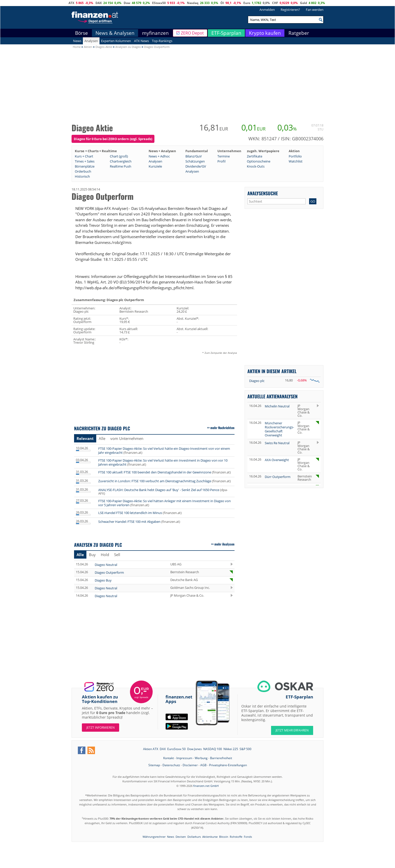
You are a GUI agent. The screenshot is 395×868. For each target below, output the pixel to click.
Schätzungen (195, 161)
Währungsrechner (154, 837)
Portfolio (295, 156)
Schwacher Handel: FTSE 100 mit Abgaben (129, 522)
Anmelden (267, 10)
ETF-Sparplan (226, 33)
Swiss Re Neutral (277, 443)
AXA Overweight (277, 460)
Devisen (181, 837)
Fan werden (315, 10)
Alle (102, 438)
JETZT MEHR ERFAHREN (292, 730)
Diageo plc (257, 381)
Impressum (184, 758)
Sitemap (154, 765)
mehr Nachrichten (222, 428)
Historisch (82, 176)
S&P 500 (245, 749)
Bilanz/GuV (194, 156)
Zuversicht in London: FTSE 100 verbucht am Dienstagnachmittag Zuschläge (155, 481)
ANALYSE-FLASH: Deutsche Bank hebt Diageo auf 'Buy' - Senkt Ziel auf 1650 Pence (159, 490)
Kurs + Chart (84, 156)
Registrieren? (290, 10)
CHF (275, 3)
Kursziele (155, 166)
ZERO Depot (192, 33)
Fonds (248, 837)
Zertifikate (255, 156)
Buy (92, 555)
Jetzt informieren (101, 728)
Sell (117, 555)
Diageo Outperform (109, 572)
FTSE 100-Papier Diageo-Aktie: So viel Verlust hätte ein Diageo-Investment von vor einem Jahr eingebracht (164, 451)
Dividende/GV (196, 166)
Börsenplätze (85, 166)
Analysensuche (263, 193)
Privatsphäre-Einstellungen (228, 765)
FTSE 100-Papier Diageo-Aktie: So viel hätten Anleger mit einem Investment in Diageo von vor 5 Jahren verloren (164, 503)
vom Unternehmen (127, 438)
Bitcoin (224, 837)
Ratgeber (299, 33)
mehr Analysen (224, 544)
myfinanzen (155, 33)
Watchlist (296, 161)
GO (313, 201)
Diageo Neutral (106, 565)
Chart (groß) (119, 156)
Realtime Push (121, 166)
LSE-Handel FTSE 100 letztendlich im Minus (130, 513)
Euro (247, 3)
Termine (224, 156)
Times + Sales (85, 161)
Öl (222, 3)
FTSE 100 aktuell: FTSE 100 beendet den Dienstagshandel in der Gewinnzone (155, 472)
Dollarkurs (194, 837)
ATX (71, 3)
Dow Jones (194, 749)
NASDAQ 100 (213, 749)
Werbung (201, 758)
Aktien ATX (151, 749)
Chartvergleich (121, 161)
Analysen (91, 41)
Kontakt (169, 758)
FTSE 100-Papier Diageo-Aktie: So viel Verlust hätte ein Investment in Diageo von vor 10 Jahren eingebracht (163, 462)
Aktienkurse (210, 837)
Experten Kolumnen (116, 41)
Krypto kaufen (265, 33)
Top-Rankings (162, 41)
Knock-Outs (256, 166)
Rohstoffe (236, 837)
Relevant (85, 438)
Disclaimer (190, 765)
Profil (221, 161)
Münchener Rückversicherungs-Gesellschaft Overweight (279, 429)
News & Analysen (115, 33)
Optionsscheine (259, 161)
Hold (105, 555)
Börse (81, 33)
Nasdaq (193, 3)
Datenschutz (171, 765)
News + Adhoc (159, 156)
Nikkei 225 (231, 749)
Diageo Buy (103, 580)
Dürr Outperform (278, 477)
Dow (127, 3)
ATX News (141, 41)
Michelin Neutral (277, 406)
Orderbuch (83, 171)
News (77, 41)
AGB (203, 765)
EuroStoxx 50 (176, 749)
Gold (304, 3)
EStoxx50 (159, 3)
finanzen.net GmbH (206, 786)
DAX (99, 3)
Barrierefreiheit (221, 758)
